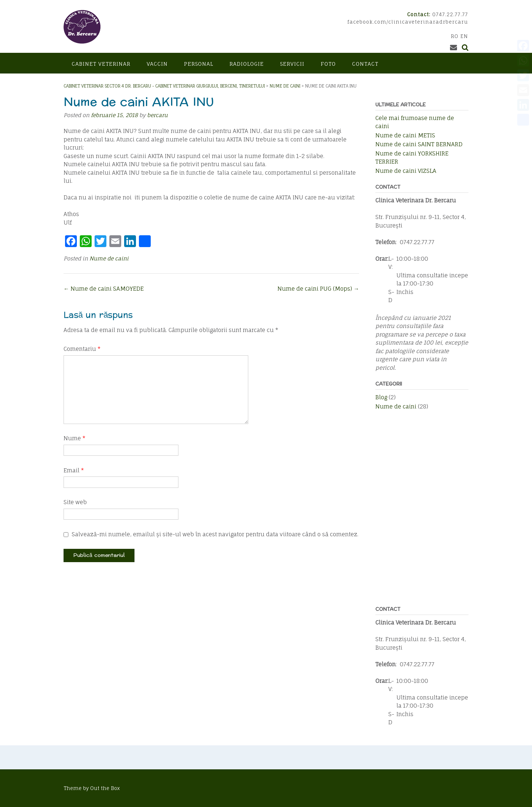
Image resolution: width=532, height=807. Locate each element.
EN (464, 36)
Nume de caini (109, 258)
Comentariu (82, 349)
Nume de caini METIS (405, 135)
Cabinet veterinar (101, 64)
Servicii (292, 64)
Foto (328, 64)
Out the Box (105, 788)
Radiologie (247, 64)
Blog (381, 397)
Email (74, 470)
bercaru (157, 115)
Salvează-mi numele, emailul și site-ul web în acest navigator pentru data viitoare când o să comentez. (215, 534)
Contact (365, 64)
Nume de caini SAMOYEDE (104, 289)
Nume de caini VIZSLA (406, 171)
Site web (75, 502)
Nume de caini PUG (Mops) (318, 289)
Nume (74, 438)
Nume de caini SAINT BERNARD (419, 144)
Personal (199, 64)
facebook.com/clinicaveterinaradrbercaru (408, 22)
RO (455, 36)
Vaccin (157, 64)
